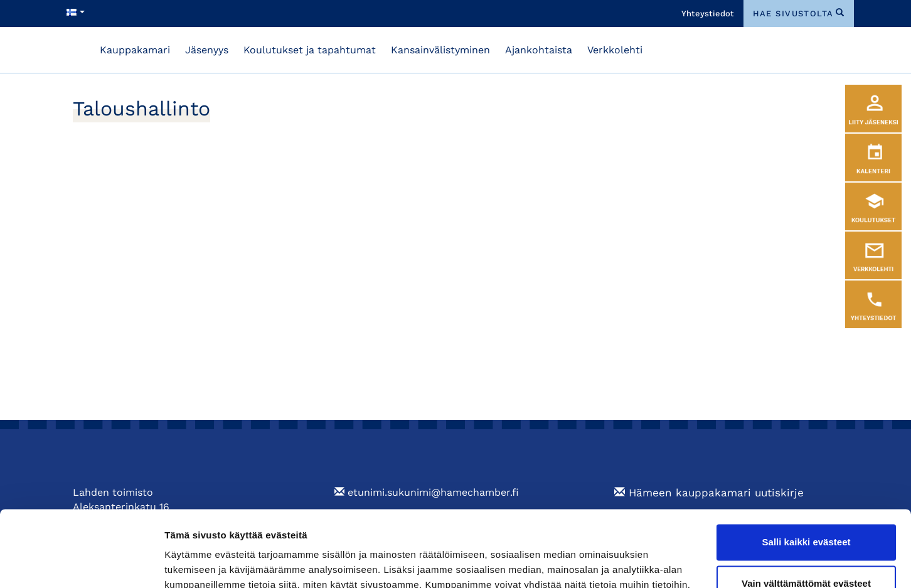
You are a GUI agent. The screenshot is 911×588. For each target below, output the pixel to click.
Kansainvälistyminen (440, 50)
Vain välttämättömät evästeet (806, 512)
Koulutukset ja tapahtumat (310, 50)
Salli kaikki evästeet (807, 471)
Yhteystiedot (708, 13)
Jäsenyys (207, 50)
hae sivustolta (793, 13)
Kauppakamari (135, 50)
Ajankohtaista (539, 50)
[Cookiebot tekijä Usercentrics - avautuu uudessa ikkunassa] (81, 564)
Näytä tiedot (192, 563)
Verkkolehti (615, 50)
